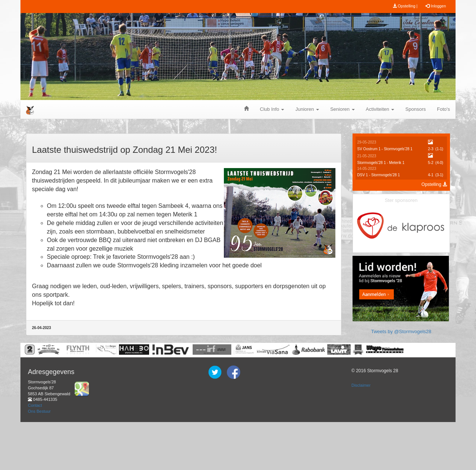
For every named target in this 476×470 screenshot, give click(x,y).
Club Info (272, 109)
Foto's (443, 109)
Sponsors (416, 109)
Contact (35, 453)
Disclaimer (361, 434)
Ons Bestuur (39, 459)
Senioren (342, 109)
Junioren (307, 109)
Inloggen (436, 6)
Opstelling (434, 184)
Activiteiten (380, 109)
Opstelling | (405, 6)
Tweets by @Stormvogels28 (401, 387)
